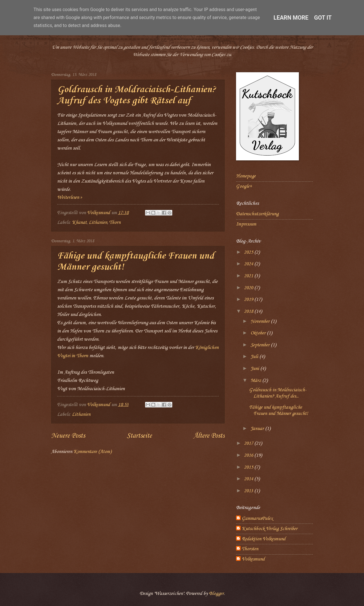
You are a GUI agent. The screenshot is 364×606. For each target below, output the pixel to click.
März (256, 381)
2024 (249, 264)
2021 (249, 276)
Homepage (246, 176)
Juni (255, 369)
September (261, 345)
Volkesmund (253, 559)
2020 (249, 288)
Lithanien (98, 223)
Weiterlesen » (70, 197)
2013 (249, 491)
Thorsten (250, 549)
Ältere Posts (209, 436)
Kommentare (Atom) (92, 452)
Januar (258, 429)
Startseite (139, 436)
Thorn (115, 223)
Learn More (291, 18)
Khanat (79, 223)
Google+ (244, 186)
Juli (255, 357)
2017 (249, 443)
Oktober (259, 333)
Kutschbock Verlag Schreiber (270, 529)
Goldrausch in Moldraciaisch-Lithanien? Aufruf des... (278, 393)
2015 (249, 467)
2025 (249, 252)
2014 (249, 479)
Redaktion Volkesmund (264, 539)
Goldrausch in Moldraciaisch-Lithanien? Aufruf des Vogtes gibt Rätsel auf (136, 95)
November (261, 321)
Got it (323, 18)
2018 (249, 312)
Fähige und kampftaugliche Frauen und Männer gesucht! (279, 410)
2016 (249, 455)
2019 (249, 300)
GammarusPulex (257, 519)
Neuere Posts (68, 436)
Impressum (246, 224)
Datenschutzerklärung (257, 214)
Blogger (216, 594)
